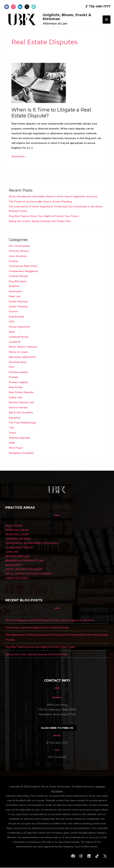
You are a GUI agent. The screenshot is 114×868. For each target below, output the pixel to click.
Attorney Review (19, 251)
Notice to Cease (18, 352)
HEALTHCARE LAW (17, 556)
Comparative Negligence (23, 271)
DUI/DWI (14, 287)
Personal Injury (18, 362)
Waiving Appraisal (19, 438)
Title (11, 428)
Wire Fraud (15, 448)
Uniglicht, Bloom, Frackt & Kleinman (70, 17)
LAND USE (12, 552)
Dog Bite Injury (18, 281)
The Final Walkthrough (22, 423)
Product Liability (18, 382)
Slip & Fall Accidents (21, 413)
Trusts (12, 433)
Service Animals (18, 408)
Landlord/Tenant (19, 337)
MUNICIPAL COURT (17, 535)
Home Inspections (19, 327)
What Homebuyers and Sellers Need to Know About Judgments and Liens (53, 197)
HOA (12, 322)
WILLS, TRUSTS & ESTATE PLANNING (28, 574)
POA (12, 367)
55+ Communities (19, 246)
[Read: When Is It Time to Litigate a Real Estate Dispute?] (39, 83)
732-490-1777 (98, 6)
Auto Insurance (18, 256)
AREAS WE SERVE (17, 578)
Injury (12, 332)
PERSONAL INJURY (17, 530)
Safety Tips (15, 398)
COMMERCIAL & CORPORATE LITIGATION (31, 543)
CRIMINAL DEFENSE (18, 539)
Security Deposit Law (21, 403)
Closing (13, 261)
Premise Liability (18, 372)
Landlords (15, 342)
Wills (12, 443)
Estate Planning (18, 302)
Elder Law (15, 297)
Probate (14, 377)
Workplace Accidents (21, 453)
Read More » (19, 157)
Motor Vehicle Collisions (23, 347)
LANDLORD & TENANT (19, 548)
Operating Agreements (22, 357)
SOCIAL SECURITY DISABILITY (24, 570)
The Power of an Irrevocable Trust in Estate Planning (40, 202)
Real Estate (16, 388)
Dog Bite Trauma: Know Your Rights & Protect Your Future (44, 216)
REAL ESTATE (14, 526)
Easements (15, 292)
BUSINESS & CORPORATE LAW (25, 561)
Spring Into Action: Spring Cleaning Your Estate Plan (40, 221)
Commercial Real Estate (23, 266)
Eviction (13, 312)
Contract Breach (18, 276)
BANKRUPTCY (14, 565)
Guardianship (16, 317)
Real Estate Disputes (21, 393)
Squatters (15, 418)
